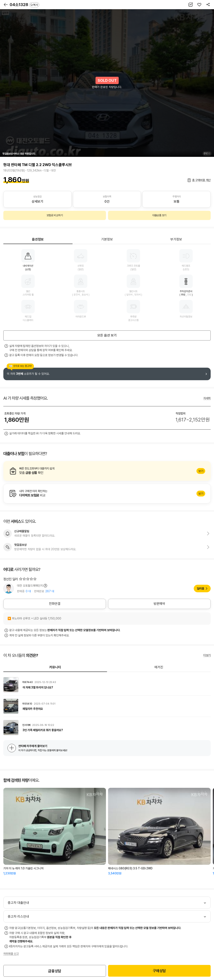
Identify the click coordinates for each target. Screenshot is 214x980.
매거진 (159, 667)
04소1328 (24, 5)
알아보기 (107, 471)
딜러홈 (201, 589)
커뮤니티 (55, 667)
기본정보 (107, 239)
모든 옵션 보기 (107, 335)
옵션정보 (38, 239)
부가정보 (176, 239)
